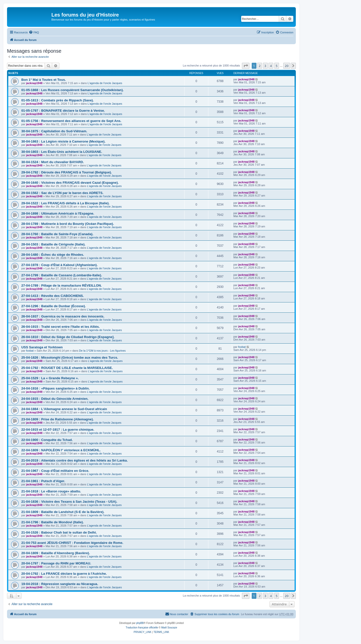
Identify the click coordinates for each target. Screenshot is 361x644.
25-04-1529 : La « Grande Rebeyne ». (50, 378)
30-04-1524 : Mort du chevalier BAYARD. (53, 162)
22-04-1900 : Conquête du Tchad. (47, 440)
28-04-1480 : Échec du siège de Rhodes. (53, 255)
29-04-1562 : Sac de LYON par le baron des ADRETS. (62, 193)
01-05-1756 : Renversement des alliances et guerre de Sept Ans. (71, 121)
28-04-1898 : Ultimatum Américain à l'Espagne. (58, 213)
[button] (246, 66)
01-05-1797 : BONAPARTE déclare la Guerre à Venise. (63, 111)
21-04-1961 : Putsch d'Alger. (43, 481)
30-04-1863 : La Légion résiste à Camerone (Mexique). (63, 141)
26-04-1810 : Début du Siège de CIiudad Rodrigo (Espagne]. (68, 337)
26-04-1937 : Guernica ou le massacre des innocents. (63, 316)
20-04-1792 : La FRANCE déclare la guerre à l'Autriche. (64, 574)
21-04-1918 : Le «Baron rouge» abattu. (51, 491)
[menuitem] (34, 32)
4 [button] (271, 66)
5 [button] (277, 66)
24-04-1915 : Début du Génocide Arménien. (55, 399)
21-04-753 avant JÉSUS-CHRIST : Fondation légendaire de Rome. (72, 543)
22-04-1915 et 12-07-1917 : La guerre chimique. (58, 430)
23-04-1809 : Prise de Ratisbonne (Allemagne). (58, 419)
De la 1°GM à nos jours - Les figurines (102, 351)
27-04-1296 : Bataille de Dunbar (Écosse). (54, 306)
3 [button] (265, 66)
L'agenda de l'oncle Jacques (105, 83)
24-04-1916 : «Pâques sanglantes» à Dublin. (56, 388)
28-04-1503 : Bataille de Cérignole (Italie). (53, 244)
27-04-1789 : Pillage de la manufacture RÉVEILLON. (62, 285)
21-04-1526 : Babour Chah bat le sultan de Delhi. (59, 532)
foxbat (30, 351)
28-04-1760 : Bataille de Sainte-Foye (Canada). (57, 234)
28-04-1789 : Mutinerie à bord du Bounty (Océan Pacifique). (68, 224)
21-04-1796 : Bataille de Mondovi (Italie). (53, 522)
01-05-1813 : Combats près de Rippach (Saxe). (58, 100)
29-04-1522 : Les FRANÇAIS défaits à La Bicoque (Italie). (65, 203)
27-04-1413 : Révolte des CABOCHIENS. (53, 296)
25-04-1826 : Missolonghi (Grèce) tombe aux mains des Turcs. (70, 358)
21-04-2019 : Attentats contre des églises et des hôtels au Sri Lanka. (75, 460)
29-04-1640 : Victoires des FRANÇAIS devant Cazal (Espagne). (70, 183)
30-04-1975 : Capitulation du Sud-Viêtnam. (54, 131)
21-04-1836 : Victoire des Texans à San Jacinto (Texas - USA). (69, 502)
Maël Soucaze (169, 628)
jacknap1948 (34, 83)
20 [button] (287, 66)
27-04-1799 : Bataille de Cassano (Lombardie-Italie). (62, 275)
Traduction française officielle (142, 628)
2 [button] (260, 66)
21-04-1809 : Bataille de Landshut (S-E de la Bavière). (63, 512)
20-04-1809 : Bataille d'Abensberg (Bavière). (56, 553)
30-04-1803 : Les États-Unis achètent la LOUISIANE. (62, 152)
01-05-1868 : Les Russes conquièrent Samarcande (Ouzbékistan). (72, 90)
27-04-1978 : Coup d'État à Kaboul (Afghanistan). (59, 265)
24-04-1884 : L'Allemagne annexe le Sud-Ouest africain (64, 409)
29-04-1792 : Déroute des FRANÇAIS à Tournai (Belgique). (67, 172)
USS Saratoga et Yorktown (42, 347)
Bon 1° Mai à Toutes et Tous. (44, 80)
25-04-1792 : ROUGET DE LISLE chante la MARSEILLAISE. (67, 368)
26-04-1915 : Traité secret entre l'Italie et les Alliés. (61, 327)
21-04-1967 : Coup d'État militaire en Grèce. (55, 471)
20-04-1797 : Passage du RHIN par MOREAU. (56, 563)
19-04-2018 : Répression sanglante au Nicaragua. (60, 584)
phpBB (140, 623)
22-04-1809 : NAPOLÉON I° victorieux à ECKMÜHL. (61, 450)
